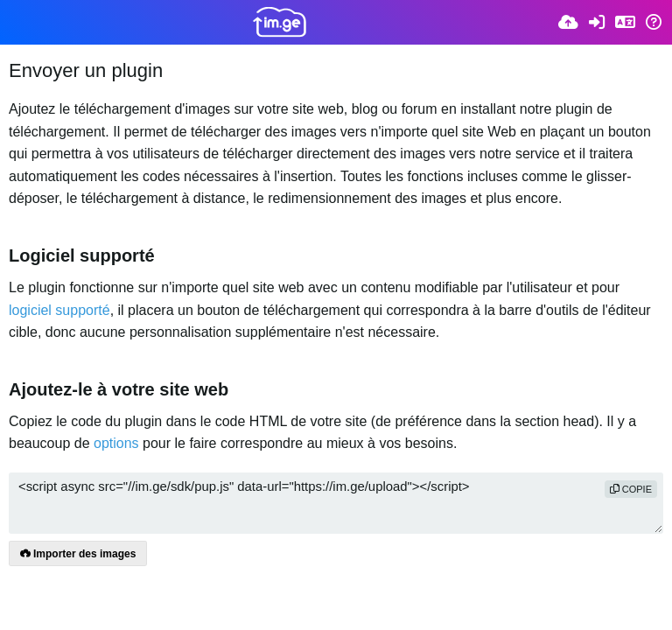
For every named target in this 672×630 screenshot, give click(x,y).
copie (631, 489)
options (116, 443)
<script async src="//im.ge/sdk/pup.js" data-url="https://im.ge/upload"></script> (336, 503)
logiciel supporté (59, 310)
